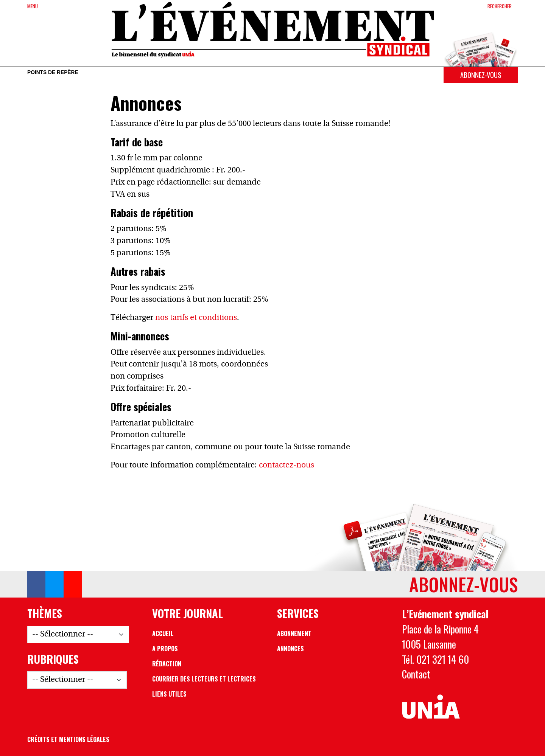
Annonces (290, 649)
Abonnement (294, 633)
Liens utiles (169, 694)
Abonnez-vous (481, 75)
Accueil (163, 633)
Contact (416, 674)
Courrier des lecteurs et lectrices (204, 679)
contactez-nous (287, 465)
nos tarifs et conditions (196, 318)
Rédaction (167, 664)
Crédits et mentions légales (68, 739)
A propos (165, 649)
